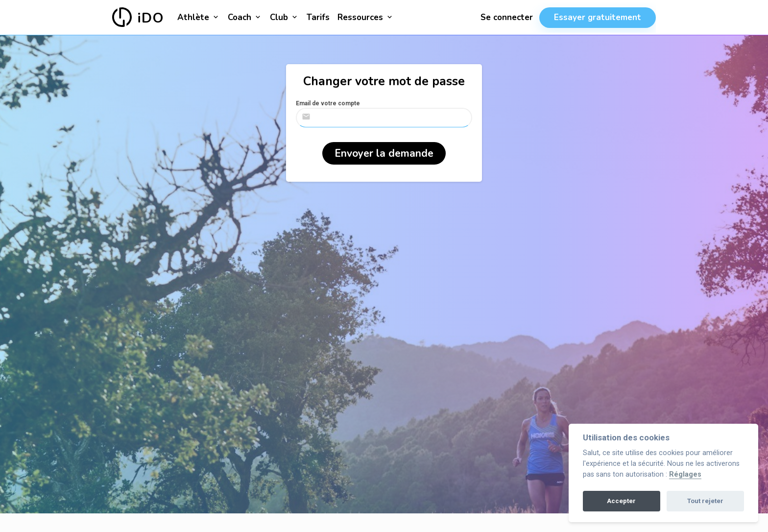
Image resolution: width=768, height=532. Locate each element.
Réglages (685, 474)
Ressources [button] (366, 17)
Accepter (621, 501)
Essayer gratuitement (598, 17)
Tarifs (318, 17)
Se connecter (507, 17)
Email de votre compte (328, 103)
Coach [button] (245, 17)
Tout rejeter (705, 501)
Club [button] (284, 17)
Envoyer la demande (384, 153)
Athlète (199, 17)
